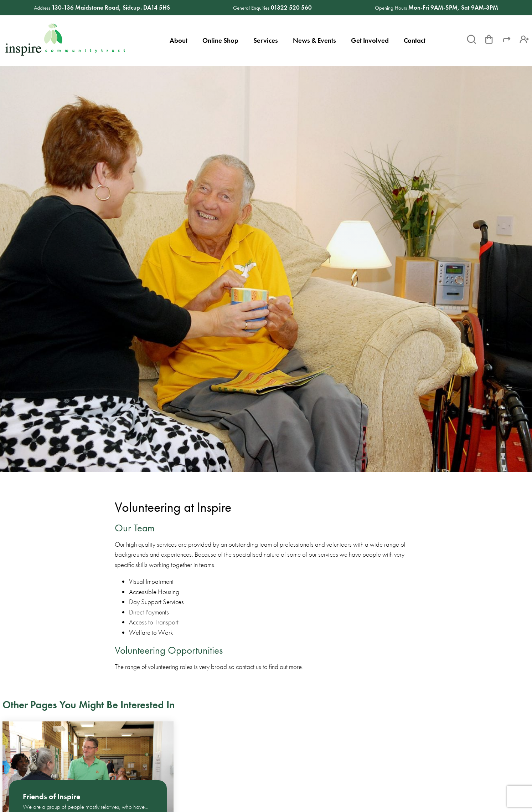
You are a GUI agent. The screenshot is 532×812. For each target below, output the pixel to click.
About (179, 40)
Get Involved (370, 40)
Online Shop (220, 40)
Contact (415, 40)
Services (266, 40)
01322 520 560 (291, 7)
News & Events (314, 40)
